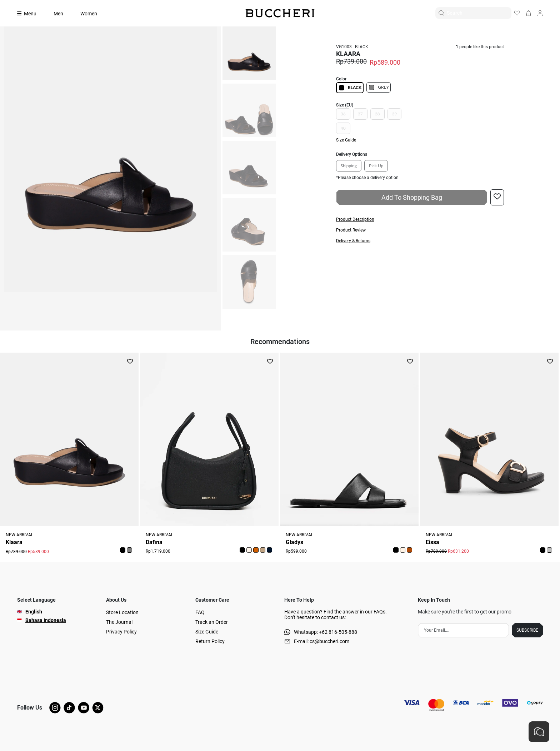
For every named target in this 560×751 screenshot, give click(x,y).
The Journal (119, 622)
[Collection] (31, 14)
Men (58, 14)
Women (89, 14)
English (34, 612)
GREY (379, 87)
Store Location (122, 612)
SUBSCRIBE (527, 630)
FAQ (200, 612)
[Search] (479, 13)
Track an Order (212, 622)
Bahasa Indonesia (46, 620)
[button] (420, 219)
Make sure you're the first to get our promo (465, 612)
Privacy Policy (121, 632)
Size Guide (207, 632)
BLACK (350, 88)
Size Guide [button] (346, 140)
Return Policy (210, 641)
